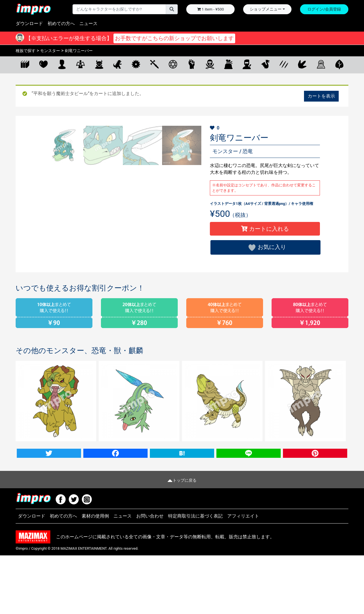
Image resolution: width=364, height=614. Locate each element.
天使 (80, 64)
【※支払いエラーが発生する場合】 (130, 38)
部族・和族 (247, 64)
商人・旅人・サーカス (228, 64)
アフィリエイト (243, 575)
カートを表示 (321, 96)
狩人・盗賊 (210, 64)
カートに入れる (265, 229)
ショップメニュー (266, 9)
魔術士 (173, 64)
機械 (136, 64)
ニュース (88, 23)
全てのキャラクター (25, 64)
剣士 (154, 64)
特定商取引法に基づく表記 (195, 575)
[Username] (119, 9)
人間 (62, 64)
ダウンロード (29, 23)
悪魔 (99, 64)
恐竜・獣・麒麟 (302, 64)
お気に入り (43, 64)
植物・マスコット (339, 64)
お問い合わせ (150, 575)
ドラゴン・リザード (265, 64)
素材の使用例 (95, 575)
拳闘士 (191, 64)
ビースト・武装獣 (284, 64)
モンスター (117, 64)
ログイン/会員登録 (324, 9)
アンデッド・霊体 (321, 64)
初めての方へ (61, 23)
